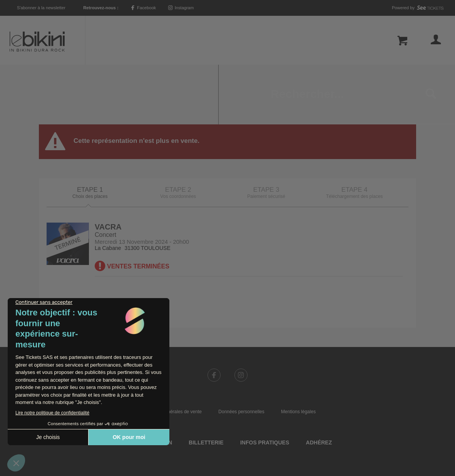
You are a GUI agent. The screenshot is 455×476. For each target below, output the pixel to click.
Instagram (181, 8)
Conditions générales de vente (171, 352)
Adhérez (319, 383)
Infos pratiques (265, 383)
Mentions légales (298, 352)
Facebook (143, 8)
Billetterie (206, 383)
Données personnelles (241, 352)
